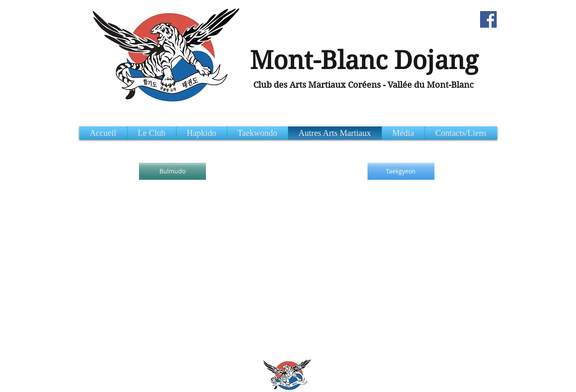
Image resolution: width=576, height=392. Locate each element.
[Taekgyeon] (401, 171)
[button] (461, 133)
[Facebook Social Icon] (488, 19)
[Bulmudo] (172, 171)
